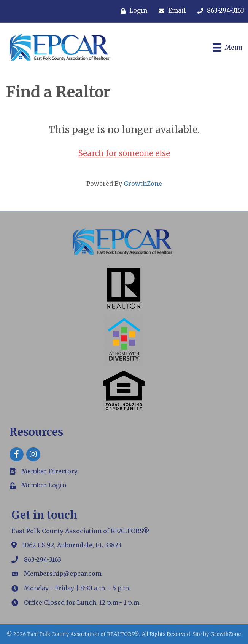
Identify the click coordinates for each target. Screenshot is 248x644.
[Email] (170, 11)
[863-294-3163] (219, 11)
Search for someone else (124, 153)
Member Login (44, 485)
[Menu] (227, 48)
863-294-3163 (43, 559)
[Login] (132, 11)
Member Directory (49, 471)
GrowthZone (143, 184)
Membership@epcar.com (63, 574)
